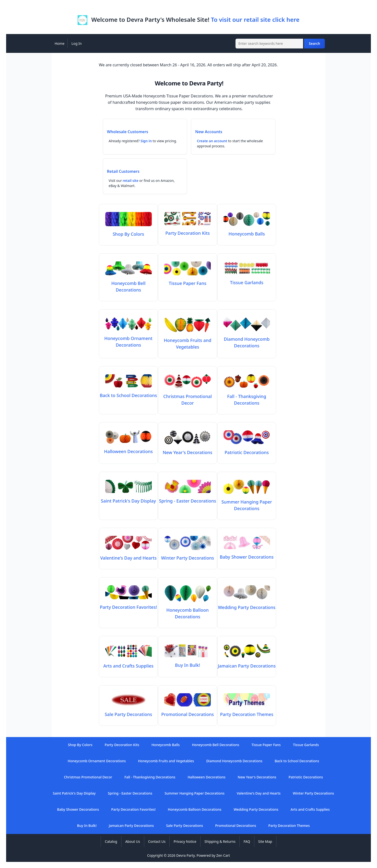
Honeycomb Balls (166, 745)
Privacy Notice (185, 841)
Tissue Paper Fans (266, 745)
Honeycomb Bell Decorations (129, 283)
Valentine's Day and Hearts (259, 793)
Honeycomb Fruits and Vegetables (188, 340)
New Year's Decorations (257, 777)
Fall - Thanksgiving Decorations (247, 396)
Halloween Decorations (206, 777)
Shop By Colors (80, 745)
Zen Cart (223, 855)
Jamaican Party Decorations (131, 826)
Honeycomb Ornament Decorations (128, 338)
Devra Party (186, 855)
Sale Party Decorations (184, 826)
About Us (133, 841)
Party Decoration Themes (289, 826)
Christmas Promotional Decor (188, 396)
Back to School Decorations (297, 761)
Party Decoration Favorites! (133, 809)
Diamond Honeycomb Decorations (247, 339)
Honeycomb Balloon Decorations (188, 610)
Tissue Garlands (306, 745)
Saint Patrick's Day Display (74, 793)
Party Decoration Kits (122, 745)
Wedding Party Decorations (256, 809)
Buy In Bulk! (87, 826)
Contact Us (157, 841)
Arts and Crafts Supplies (310, 809)
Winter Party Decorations (313, 793)
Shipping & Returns (220, 841)
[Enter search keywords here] (269, 44)
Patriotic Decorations (306, 777)
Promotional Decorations (236, 826)
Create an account (212, 141)
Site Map (265, 841)
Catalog (111, 841)
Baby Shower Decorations (78, 809)
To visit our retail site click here (255, 19)
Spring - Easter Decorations (130, 793)
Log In (77, 43)
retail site (130, 181)
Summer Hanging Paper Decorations (247, 502)
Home (59, 43)
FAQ (247, 841)
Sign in (146, 141)
